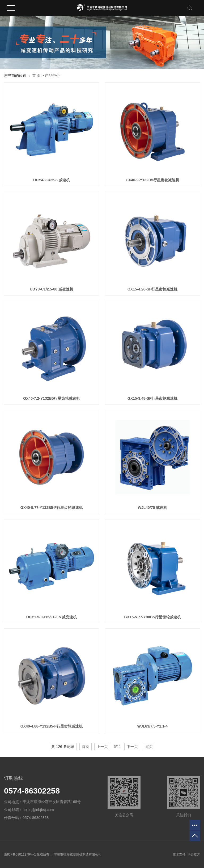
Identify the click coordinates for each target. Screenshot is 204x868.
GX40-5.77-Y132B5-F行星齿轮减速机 (52, 508)
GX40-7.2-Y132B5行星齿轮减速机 (51, 398)
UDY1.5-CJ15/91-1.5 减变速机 (52, 617)
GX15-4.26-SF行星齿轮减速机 (152, 289)
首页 (86, 747)
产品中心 (52, 76)
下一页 (132, 747)
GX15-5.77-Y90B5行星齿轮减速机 (152, 617)
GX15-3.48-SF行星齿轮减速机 (152, 398)
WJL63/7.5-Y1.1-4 (152, 726)
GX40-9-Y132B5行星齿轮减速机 (152, 180)
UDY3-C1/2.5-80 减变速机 (51, 289)
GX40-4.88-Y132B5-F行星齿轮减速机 (52, 726)
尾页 (149, 747)
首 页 (36, 76)
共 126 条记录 (63, 747)
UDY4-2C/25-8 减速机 (52, 180)
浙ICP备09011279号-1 (20, 854)
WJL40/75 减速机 (152, 508)
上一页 (102, 747)
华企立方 (194, 854)
